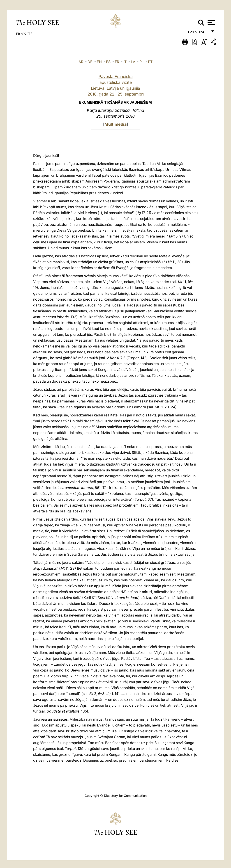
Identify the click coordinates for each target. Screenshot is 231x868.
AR (81, 62)
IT (125, 62)
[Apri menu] (211, 23)
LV (133, 62)
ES (108, 62)
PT (150, 62)
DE (90, 62)
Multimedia (115, 124)
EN (99, 62)
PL (142, 62)
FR (117, 62)
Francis (24, 34)
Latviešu (198, 33)
